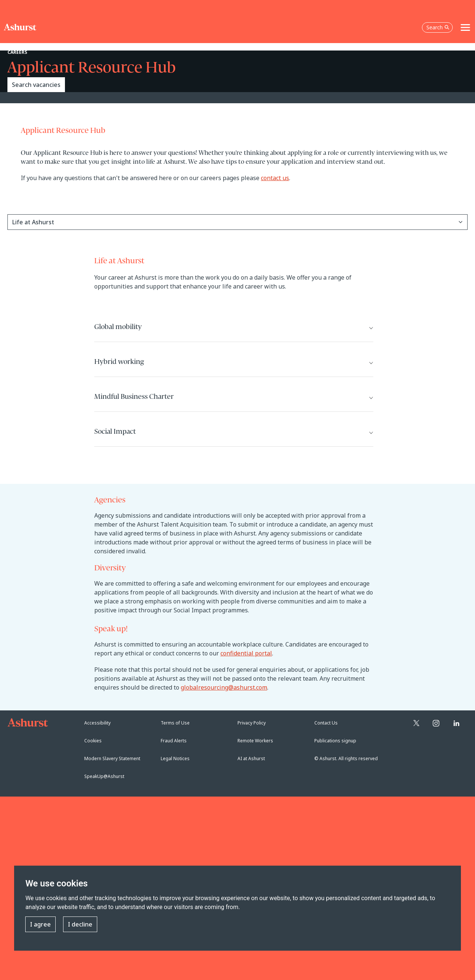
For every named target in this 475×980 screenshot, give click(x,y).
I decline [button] (80, 924)
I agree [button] (40, 924)
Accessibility (97, 723)
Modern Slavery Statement (112, 758)
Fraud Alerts (174, 741)
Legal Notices (175, 758)
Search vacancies (36, 85)
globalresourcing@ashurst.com (224, 687)
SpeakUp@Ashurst (104, 776)
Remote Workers (255, 741)
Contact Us (326, 723)
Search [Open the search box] (438, 27)
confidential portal (246, 653)
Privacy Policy (252, 723)
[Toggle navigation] (465, 27)
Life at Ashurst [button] (33, 222)
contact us (275, 178)
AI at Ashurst (251, 758)
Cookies (93, 741)
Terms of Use (175, 723)
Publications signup (335, 741)
